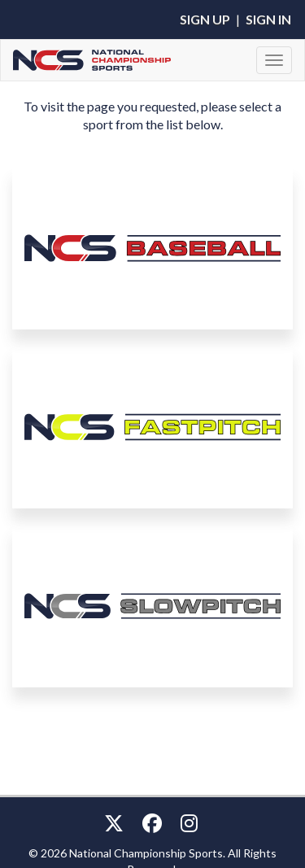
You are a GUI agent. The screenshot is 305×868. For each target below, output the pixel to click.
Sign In (268, 19)
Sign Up (205, 19)
